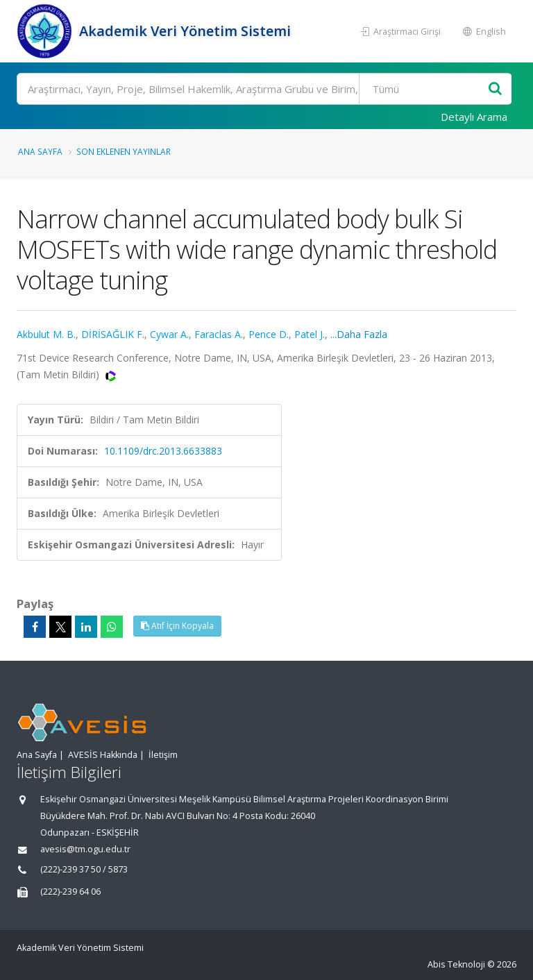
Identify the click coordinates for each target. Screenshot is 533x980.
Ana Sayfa (40, 151)
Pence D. (269, 334)
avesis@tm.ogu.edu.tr (85, 849)
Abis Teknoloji (456, 964)
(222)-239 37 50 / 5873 (84, 869)
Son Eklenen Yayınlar (124, 151)
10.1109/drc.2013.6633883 (163, 451)
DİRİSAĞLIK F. (113, 334)
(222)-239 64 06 (70, 892)
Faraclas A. (219, 334)
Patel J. (310, 334)
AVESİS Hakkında (103, 755)
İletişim (163, 755)
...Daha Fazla (359, 334)
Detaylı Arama (474, 117)
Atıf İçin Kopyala (177, 626)
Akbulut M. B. (46, 334)
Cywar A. (169, 334)
